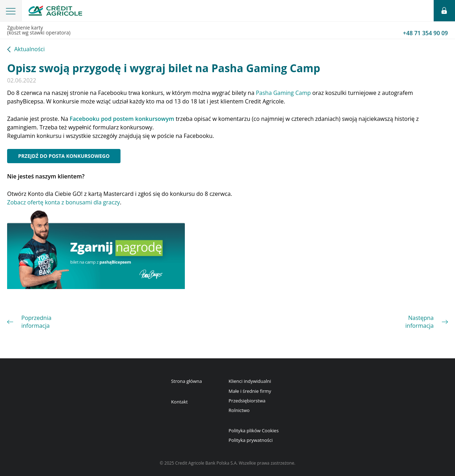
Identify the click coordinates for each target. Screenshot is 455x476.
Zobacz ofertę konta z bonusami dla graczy (63, 202)
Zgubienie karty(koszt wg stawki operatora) (227, 31)
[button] (11, 11)
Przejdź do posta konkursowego (64, 156)
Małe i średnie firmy (250, 391)
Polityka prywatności (251, 440)
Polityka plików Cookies (254, 430)
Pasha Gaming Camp (283, 93)
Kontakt (179, 402)
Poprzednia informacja (36, 322)
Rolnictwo (239, 410)
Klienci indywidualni (250, 381)
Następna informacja (419, 322)
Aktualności (30, 50)
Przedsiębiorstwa (247, 401)
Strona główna (186, 381)
